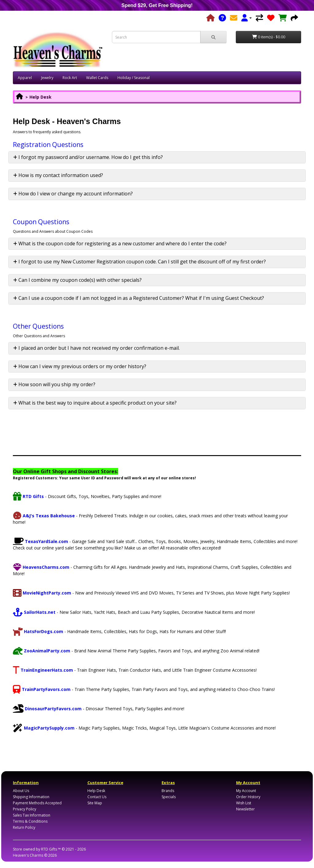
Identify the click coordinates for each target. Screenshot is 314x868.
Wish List (244, 803)
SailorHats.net (34, 612)
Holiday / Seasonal (134, 78)
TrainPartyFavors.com (42, 689)
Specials (169, 797)
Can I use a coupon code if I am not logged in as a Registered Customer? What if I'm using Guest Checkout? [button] (139, 298)
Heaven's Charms (28, 855)
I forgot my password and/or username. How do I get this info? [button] (88, 157)
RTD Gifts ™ (51, 849)
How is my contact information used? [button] (58, 175)
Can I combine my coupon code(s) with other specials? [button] (77, 280)
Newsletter (245, 809)
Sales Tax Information (32, 815)
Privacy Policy (25, 809)
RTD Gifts (28, 496)
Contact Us (97, 797)
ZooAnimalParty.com (42, 651)
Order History (248, 797)
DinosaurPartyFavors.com (47, 709)
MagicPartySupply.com (44, 728)
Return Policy (24, 827)
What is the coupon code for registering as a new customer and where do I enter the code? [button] (120, 243)
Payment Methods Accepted (37, 803)
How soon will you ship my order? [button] (54, 384)
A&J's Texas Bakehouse (44, 516)
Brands (168, 791)
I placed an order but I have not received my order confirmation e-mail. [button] (96, 348)
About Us (21, 791)
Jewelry (47, 78)
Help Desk (40, 97)
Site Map (95, 803)
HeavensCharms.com (41, 567)
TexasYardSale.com (40, 541)
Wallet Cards (97, 78)
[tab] (157, 157)
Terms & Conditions (30, 821)
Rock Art (70, 78)
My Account (246, 791)
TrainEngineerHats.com (43, 670)
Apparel (25, 78)
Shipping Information (31, 797)
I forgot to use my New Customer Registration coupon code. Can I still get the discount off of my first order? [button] (140, 262)
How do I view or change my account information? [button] (73, 194)
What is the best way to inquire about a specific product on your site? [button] (95, 403)
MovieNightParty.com (42, 593)
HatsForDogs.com (38, 631)
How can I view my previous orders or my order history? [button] (80, 366)
